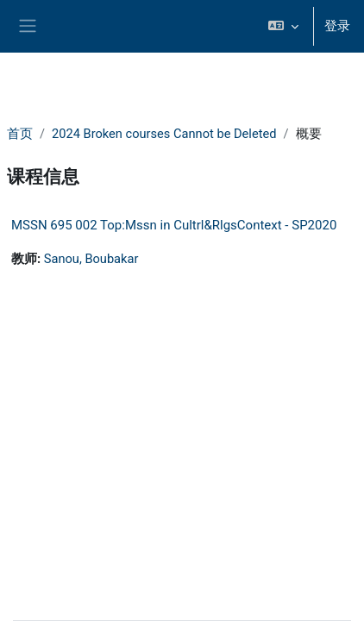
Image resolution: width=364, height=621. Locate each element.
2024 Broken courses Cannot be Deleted (164, 134)
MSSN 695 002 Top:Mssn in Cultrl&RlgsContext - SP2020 (174, 225)
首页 (20, 134)
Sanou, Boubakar (91, 259)
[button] (283, 26)
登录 (337, 26)
